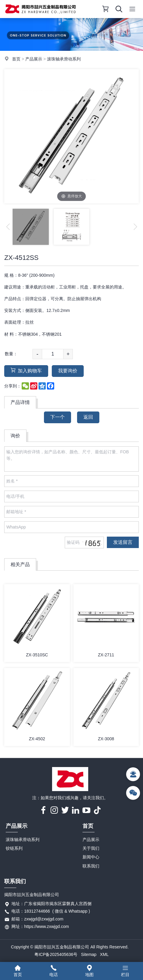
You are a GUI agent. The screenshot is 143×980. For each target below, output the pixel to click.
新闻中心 (91, 857)
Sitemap (89, 954)
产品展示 (34, 59)
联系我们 (91, 866)
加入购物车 (26, 370)
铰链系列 (14, 848)
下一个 (58, 417)
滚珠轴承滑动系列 (64, 59)
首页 (16, 59)
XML (104, 954)
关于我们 (91, 848)
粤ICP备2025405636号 (56, 954)
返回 (88, 417)
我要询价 (68, 371)
